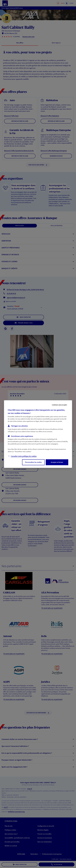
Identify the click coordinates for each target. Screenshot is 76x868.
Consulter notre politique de (24, 456)
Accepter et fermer (57, 462)
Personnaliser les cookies (33, 462)
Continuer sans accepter (59, 405)
